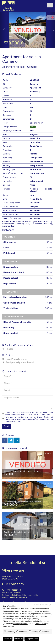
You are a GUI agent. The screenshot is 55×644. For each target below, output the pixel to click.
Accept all (8, 639)
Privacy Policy (45, 414)
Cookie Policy (40, 624)
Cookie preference (20, 624)
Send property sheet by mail (18, 362)
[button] (3, 30)
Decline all (19, 639)
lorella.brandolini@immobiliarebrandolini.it (20, 595)
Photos (8, 349)
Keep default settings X (43, 604)
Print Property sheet (14, 359)
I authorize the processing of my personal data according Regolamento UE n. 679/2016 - (27, 413)
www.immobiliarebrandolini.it (15, 597)
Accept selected (32, 639)
